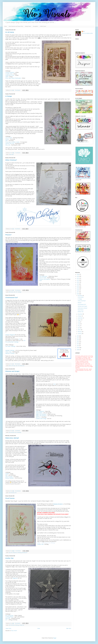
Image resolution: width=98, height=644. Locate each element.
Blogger (55, 638)
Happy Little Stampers (41, 414)
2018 (78, 290)
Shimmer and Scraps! (12, 371)
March (79, 330)
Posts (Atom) (14, 631)
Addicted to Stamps (10, 353)
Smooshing (19, 432)
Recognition (35, 26)
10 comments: (18, 229)
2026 (78, 274)
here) (41, 281)
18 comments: (18, 90)
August (80, 320)
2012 (78, 342)
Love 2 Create (9, 138)
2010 (78, 346)
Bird (9, 292)
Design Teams (28, 26)
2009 (78, 348)
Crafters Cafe (40, 544)
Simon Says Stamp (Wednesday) (13, 78)
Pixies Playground (40, 411)
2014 (78, 338)
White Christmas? (11, 160)
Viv (84, 32)
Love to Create (43, 278)
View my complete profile (87, 33)
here (54, 384)
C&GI (6, 141)
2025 (78, 276)
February (80, 332)
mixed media (11, 155)
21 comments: (18, 431)
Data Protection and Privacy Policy (16, 26)
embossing (17, 625)
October (80, 316)
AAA (6, 475)
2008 (78, 350)
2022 (78, 282)
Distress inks (22, 366)
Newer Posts (8, 629)
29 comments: (18, 364)
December (80, 296)
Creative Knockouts (10, 72)
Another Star (9, 558)
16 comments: (18, 551)
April (79, 328)
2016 (78, 294)
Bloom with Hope (12, 366)
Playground (15, 578)
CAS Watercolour (43, 276)
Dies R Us (38, 417)
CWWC (7, 139)
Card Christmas (12, 432)
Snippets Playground (10, 335)
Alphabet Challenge (10, 350)
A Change (9, 96)
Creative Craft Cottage (41, 419)
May (79, 326)
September (80, 318)
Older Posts (69, 629)
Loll (19, 339)
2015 (78, 336)
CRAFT (7, 77)
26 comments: (18, 491)
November (80, 314)
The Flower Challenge (10, 346)
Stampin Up (15, 553)
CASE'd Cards (43, 26)
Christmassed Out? (12, 298)
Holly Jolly (8, 145)
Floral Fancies (10, 498)
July (79, 322)
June (79, 324)
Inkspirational (39, 413)
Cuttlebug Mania (9, 617)
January (80, 334)
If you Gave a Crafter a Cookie (12, 142)
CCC (6, 620)
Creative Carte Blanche (45, 279)
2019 (78, 288)
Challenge (19, 292)
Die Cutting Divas (9, 616)
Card (14, 292)
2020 (78, 286)
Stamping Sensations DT (22, 553)
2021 (78, 284)
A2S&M (7, 474)
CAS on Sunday (9, 477)
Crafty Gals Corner (10, 75)
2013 (78, 340)
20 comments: (18, 290)
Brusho (12, 292)
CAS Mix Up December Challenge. (15, 341)
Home (5, 26)
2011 (78, 344)
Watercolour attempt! (12, 438)
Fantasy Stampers (10, 478)
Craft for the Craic (10, 144)
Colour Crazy (8, 352)
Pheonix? (8, 235)
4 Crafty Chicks (9, 74)
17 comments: (18, 153)
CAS (16, 292)
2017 (78, 292)
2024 (78, 278)
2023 (78, 280)
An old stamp (10, 32)
